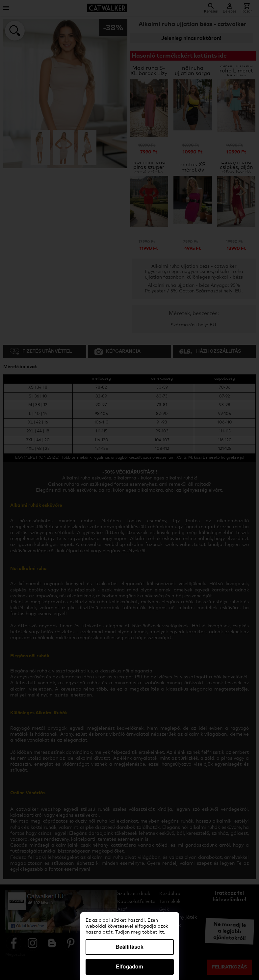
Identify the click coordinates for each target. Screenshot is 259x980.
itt (161, 932)
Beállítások (129, 947)
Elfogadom (129, 967)
